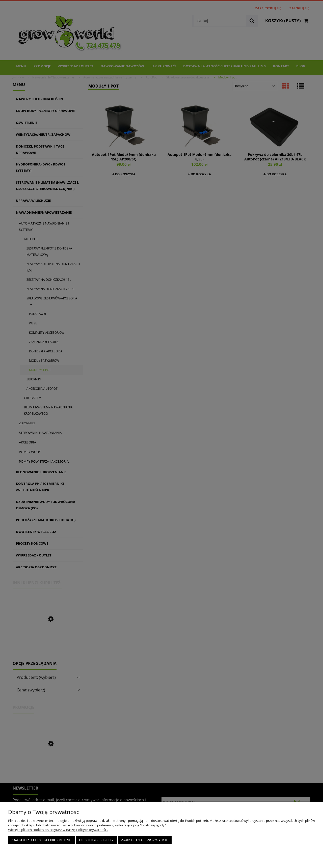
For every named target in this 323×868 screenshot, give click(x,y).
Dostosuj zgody (96, 840)
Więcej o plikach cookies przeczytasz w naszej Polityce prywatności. (58, 830)
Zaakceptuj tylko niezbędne (42, 840)
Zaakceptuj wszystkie (145, 840)
